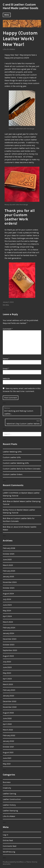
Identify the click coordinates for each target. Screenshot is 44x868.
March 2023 (8, 684)
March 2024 (8, 622)
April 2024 (7, 616)
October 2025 (9, 554)
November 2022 (10, 707)
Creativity (7, 788)
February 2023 (9, 690)
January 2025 (8, 577)
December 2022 (10, 701)
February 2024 (9, 628)
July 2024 (7, 599)
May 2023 (7, 673)
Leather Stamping (10, 811)
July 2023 (7, 662)
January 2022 (8, 741)
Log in (5, 835)
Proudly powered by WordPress (13, 862)
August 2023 (8, 656)
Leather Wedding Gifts (12, 452)
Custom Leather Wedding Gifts (16, 463)
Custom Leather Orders (13, 474)
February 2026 (9, 548)
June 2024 (7, 605)
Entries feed (8, 840)
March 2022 (8, 730)
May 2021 (7, 764)
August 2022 (8, 713)
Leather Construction (12, 799)
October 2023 (9, 645)
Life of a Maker (9, 49)
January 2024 (8, 633)
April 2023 (7, 679)
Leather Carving (9, 794)
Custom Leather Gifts (12, 457)
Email (6, 369)
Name (6, 359)
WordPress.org (9, 852)
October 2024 (9, 588)
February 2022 (9, 735)
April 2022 (7, 724)
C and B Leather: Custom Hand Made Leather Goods (21, 6)
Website (6, 378)
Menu (7, 15)
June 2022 (7, 718)
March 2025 (8, 565)
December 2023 (10, 639)
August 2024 (8, 594)
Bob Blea (6, 305)
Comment (8, 329)
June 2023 (7, 667)
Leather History (9, 805)
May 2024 (7, 611)
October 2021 (8, 747)
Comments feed (10, 846)
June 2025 (7, 559)
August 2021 (8, 752)
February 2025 (9, 571)
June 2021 (7, 758)
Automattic (7, 864)
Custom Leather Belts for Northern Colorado (22, 469)
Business (7, 782)
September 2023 (10, 650)
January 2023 (8, 696)
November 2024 (10, 582)
